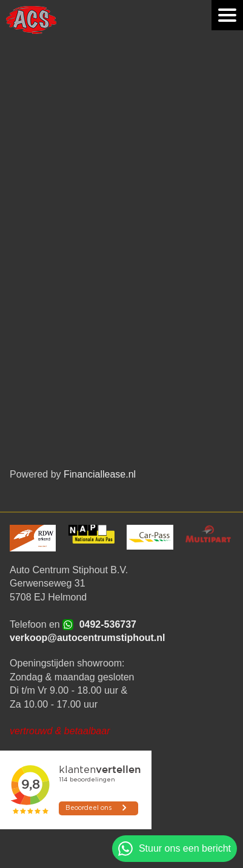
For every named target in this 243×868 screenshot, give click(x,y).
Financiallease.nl (100, 474)
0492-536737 (108, 624)
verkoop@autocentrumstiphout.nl (88, 638)
